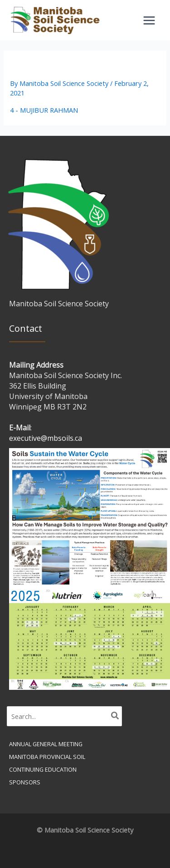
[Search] (115, 716)
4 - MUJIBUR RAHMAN (44, 110)
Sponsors (25, 782)
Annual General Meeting (46, 744)
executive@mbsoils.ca (46, 438)
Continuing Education (43, 769)
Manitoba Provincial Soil (47, 757)
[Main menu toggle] (149, 20)
